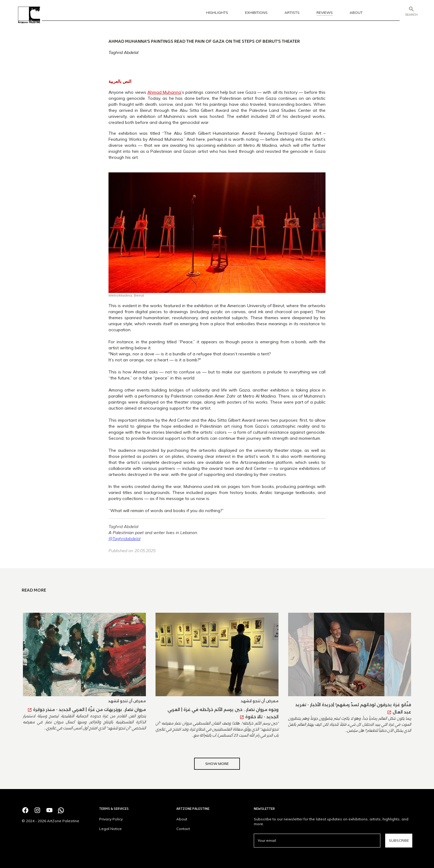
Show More (217, 764)
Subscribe (399, 840)
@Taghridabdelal (124, 539)
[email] (317, 841)
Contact (183, 829)
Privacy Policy (111, 819)
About (182, 819)
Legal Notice (110, 829)
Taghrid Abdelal (123, 52)
